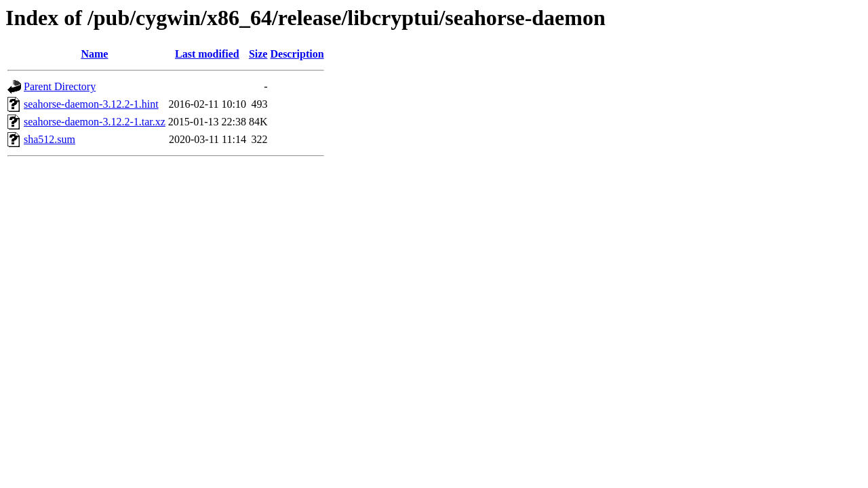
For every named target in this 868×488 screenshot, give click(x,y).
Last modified (207, 54)
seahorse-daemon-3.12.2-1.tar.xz (95, 122)
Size (258, 54)
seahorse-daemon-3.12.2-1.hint (91, 104)
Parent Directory (60, 86)
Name (94, 54)
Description (297, 54)
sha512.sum (50, 139)
